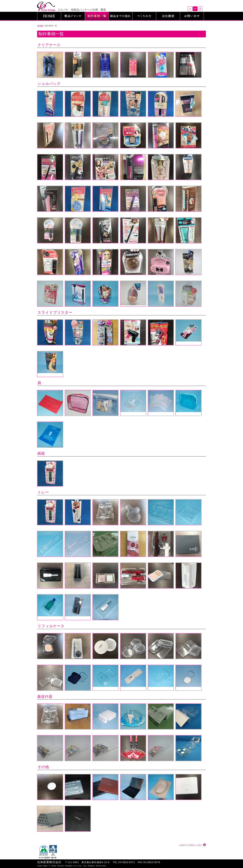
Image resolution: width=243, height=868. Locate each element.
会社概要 (168, 16)
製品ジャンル (73, 16)
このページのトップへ (191, 845)
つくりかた (144, 16)
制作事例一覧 (97, 16)
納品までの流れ (120, 16)
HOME (49, 16)
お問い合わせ (192, 16)
